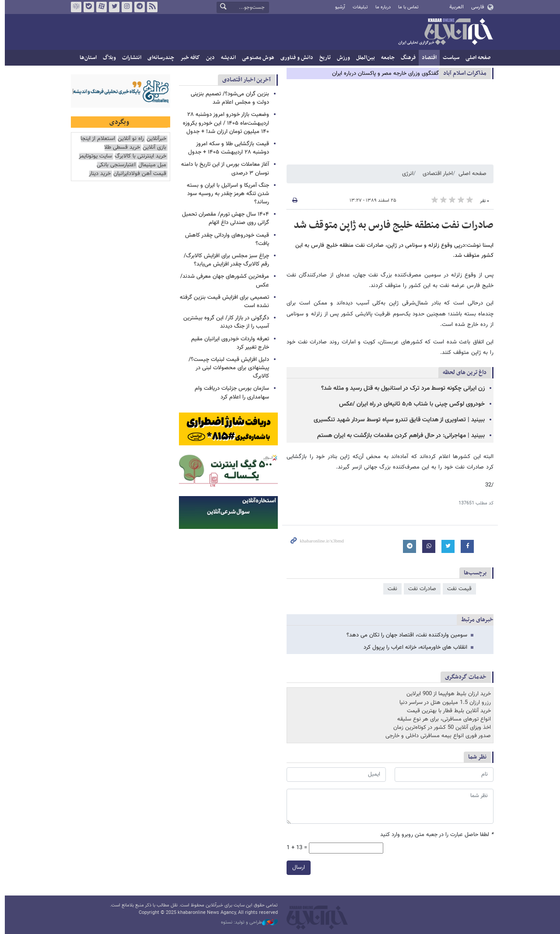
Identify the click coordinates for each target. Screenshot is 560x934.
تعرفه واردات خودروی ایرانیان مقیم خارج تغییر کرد (228, 343)
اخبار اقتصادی (436, 174)
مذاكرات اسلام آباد (463, 73)
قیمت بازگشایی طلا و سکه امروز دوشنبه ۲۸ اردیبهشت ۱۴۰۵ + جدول (226, 148)
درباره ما (381, 7)
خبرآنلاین (443, 32)
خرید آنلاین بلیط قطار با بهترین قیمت (447, 711)
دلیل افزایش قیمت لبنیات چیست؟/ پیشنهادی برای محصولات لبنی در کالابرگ (227, 368)
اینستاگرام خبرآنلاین (125, 7)
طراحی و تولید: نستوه (247, 923)
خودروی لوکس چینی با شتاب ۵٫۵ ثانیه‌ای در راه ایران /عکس (410, 404)
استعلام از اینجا (96, 139)
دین (208, 58)
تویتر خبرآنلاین (112, 7)
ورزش (341, 58)
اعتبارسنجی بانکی (114, 165)
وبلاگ (107, 58)
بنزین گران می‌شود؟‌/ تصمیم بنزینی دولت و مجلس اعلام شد (228, 98)
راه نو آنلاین (129, 139)
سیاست (449, 58)
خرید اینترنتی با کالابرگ (138, 156)
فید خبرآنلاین (150, 7)
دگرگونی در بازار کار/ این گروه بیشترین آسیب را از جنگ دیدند (224, 322)
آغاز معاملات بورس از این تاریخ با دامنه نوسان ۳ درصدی (223, 169)
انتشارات (129, 58)
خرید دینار (98, 174)
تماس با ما (406, 7)
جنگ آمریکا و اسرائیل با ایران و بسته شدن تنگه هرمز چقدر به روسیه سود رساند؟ (226, 194)
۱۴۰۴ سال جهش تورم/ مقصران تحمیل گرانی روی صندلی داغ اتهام (223, 219)
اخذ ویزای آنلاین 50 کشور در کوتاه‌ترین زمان (440, 728)
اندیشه (226, 58)
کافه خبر (188, 58)
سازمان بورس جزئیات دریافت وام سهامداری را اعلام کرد (230, 393)
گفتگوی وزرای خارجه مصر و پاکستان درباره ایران (383, 73)
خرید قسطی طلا (120, 148)
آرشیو (338, 7)
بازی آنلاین (152, 148)
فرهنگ (406, 58)
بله (87, 7)
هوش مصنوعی (256, 58)
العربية (454, 7)
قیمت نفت (457, 589)
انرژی (406, 174)
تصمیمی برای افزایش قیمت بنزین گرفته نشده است (222, 302)
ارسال (296, 868)
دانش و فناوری (295, 58)
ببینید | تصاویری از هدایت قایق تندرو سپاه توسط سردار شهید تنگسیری (397, 420)
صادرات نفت (420, 589)
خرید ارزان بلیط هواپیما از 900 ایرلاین (446, 694)
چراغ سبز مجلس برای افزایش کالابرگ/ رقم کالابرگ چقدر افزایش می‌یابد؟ (224, 260)
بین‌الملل (363, 58)
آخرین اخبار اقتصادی (244, 80)
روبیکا (74, 7)
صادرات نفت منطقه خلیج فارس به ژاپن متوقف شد (391, 225)
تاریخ (323, 58)
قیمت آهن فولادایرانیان (138, 174)
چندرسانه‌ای (159, 58)
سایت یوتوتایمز (93, 156)
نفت (390, 589)
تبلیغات (358, 7)
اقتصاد (427, 58)
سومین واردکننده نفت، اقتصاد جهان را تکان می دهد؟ (405, 635)
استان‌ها (86, 58)
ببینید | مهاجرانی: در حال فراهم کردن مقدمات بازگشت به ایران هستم (399, 436)
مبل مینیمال (150, 165)
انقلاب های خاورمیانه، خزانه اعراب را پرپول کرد (413, 647)
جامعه (386, 58)
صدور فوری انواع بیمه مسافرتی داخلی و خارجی (436, 736)
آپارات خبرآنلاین (99, 7)
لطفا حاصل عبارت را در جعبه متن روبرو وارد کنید (435, 835)
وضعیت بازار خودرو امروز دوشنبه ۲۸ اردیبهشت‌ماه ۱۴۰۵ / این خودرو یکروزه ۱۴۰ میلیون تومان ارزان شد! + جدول (224, 123)
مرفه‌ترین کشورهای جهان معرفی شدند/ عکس (222, 281)
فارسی (475, 7)
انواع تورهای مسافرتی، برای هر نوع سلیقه (442, 719)
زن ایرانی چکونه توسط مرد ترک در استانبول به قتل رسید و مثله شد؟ (401, 388)
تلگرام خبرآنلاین (137, 7)
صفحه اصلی (476, 58)
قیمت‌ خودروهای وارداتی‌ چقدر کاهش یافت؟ (225, 240)
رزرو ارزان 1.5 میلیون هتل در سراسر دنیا (443, 703)
